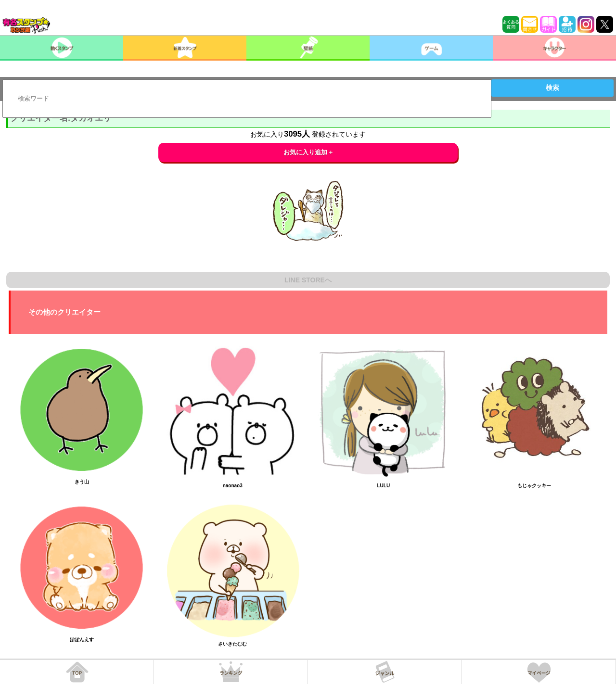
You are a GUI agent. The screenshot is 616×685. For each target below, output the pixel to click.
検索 (552, 88)
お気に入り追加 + (308, 152)
